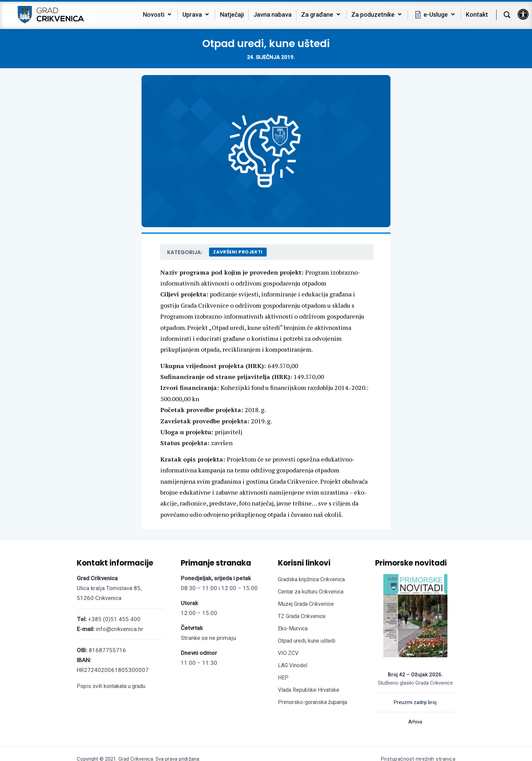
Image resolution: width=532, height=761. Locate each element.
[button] (523, 14)
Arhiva (415, 722)
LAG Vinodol (293, 665)
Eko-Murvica (293, 628)
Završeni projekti (238, 252)
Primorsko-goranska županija (313, 702)
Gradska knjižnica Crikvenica (311, 579)
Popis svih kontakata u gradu (111, 686)
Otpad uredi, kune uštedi (307, 641)
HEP (283, 678)
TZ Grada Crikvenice (302, 616)
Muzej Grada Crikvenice (306, 604)
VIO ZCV (288, 653)
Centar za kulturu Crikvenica (311, 592)
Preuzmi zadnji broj (415, 702)
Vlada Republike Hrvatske (309, 690)
